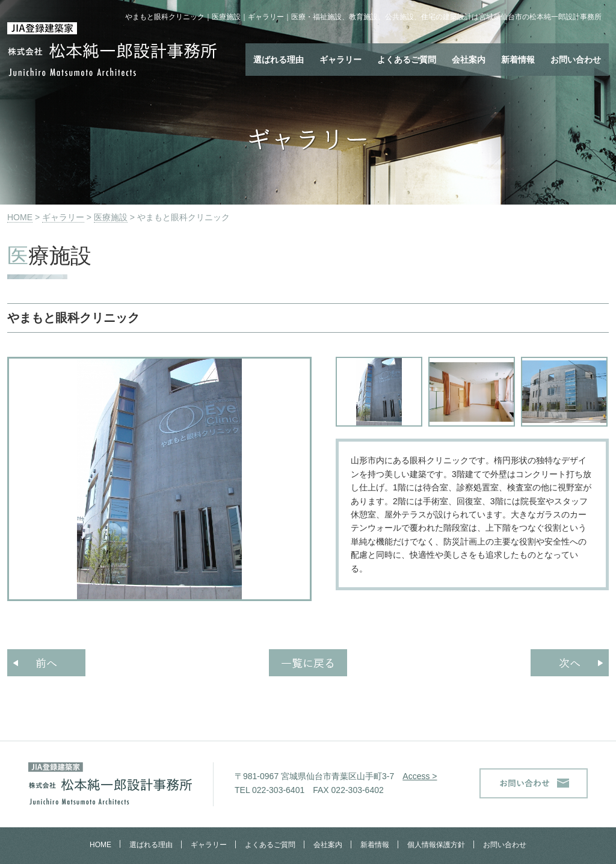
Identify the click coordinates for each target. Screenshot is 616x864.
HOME (20, 217)
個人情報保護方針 (436, 845)
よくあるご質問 (407, 60)
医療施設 (111, 217)
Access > (420, 776)
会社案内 (469, 60)
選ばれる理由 (279, 60)
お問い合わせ (576, 60)
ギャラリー (340, 60)
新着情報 (518, 60)
